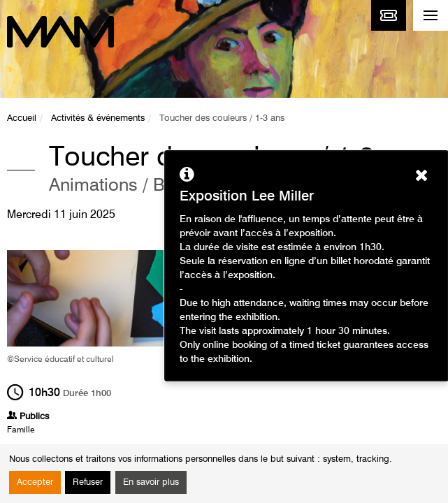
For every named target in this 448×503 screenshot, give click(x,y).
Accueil (22, 118)
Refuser (88, 482)
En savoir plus (151, 482)
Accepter (35, 482)
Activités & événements (98, 118)
